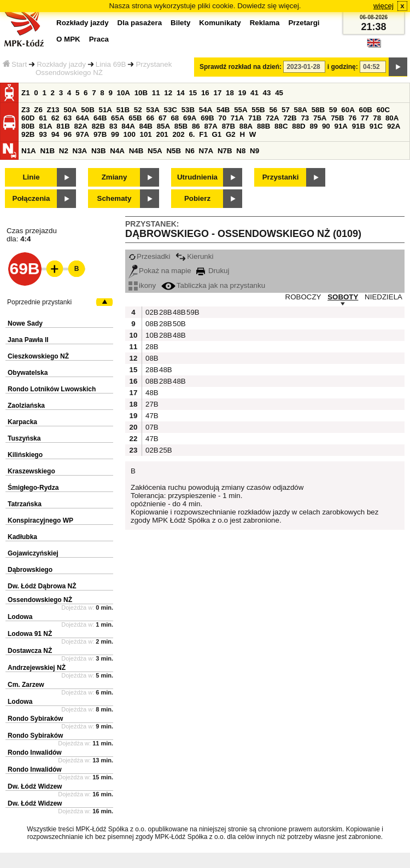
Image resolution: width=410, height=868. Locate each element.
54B (223, 110)
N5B (174, 151)
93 (43, 134)
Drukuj (213, 271)
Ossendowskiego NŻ (40, 600)
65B (135, 118)
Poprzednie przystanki (39, 302)
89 (314, 126)
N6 (190, 151)
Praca (99, 39)
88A (246, 126)
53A (153, 110)
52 (138, 110)
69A (190, 118)
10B (141, 93)
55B (258, 110)
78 (377, 118)
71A (237, 118)
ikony (142, 285)
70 (222, 118)
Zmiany (115, 177)
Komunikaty (220, 23)
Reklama (265, 23)
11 (156, 93)
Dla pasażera (140, 23)
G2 (231, 134)
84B (145, 126)
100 (130, 134)
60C (383, 110)
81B (63, 126)
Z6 (38, 110)
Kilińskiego (25, 455)
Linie (31, 177)
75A (320, 118)
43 (267, 93)
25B (165, 450)
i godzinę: (343, 67)
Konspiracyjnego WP (40, 520)
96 (68, 134)
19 (242, 93)
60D (28, 118)
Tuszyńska (24, 438)
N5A (155, 151)
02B (151, 312)
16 (205, 93)
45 (279, 93)
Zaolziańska (26, 406)
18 (230, 93)
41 (254, 93)
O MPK (68, 39)
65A (118, 118)
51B (123, 110)
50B (87, 110)
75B (337, 118)
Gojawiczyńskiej (33, 553)
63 (68, 118)
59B (192, 312)
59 (333, 110)
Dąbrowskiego (30, 570)
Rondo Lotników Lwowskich (52, 389)
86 (196, 126)
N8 (241, 151)
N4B (136, 151)
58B (318, 110)
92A (394, 126)
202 (178, 134)
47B (151, 416)
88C (281, 126)
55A (241, 110)
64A (83, 118)
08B (151, 324)
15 (193, 93)
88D (298, 126)
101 (146, 134)
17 (217, 93)
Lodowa (20, 617)
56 (273, 110)
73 (305, 118)
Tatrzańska (25, 504)
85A (163, 126)
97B (100, 134)
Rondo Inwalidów (35, 753)
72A (272, 118)
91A (341, 126)
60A (348, 110)
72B (290, 118)
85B (181, 126)
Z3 (26, 110)
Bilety (180, 23)
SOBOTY (343, 297)
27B (151, 404)
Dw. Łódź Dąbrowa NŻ (42, 586)
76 (352, 118)
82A (80, 126)
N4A (117, 151)
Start (15, 64)
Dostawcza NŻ (30, 651)
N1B (47, 151)
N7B (225, 151)
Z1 (26, 93)
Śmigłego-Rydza (33, 488)
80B (28, 126)
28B (165, 312)
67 (163, 118)
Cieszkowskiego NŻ (38, 356)
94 (55, 134)
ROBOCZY (303, 297)
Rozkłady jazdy (61, 64)
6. (192, 134)
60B (366, 110)
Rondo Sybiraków (35, 719)
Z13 (53, 110)
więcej (383, 6)
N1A (29, 151)
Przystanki (281, 177)
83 (113, 126)
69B (207, 118)
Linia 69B (111, 64)
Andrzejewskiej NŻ (37, 668)
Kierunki (194, 256)
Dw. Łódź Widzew (35, 786)
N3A (80, 151)
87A (210, 126)
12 (168, 93)
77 (365, 118)
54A (206, 110)
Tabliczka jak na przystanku (213, 285)
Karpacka (22, 422)
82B (98, 126)
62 (55, 118)
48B (178, 312)
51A (106, 110)
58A (301, 110)
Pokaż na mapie (160, 271)
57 (286, 110)
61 (43, 118)
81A (45, 126)
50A (70, 110)
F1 (203, 134)
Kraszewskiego (31, 471)
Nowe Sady (25, 323)
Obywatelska (28, 373)
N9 (254, 151)
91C (376, 126)
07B (151, 427)
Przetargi (304, 23)
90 (326, 126)
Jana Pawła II (28, 340)
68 (175, 118)
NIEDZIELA (383, 297)
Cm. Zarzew (26, 685)
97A (83, 134)
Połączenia (31, 198)
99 (115, 134)
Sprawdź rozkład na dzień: (241, 67)
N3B (99, 151)
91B (359, 126)
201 (162, 134)
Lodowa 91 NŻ (30, 634)
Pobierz (197, 198)
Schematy (115, 198)
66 (150, 118)
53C (171, 110)
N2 (64, 151)
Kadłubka (22, 537)
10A (124, 93)
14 (181, 93)
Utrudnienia (197, 177)
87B (229, 126)
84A (128, 126)
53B (188, 110)
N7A (206, 151)
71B (255, 118)
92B (28, 134)
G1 (217, 134)
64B (100, 118)
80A (392, 118)
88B (263, 126)
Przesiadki (149, 256)
